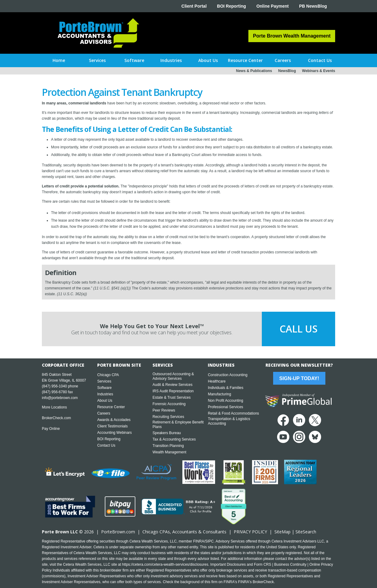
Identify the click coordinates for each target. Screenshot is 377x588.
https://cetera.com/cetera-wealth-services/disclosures (165, 564)
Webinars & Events (319, 71)
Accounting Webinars (114, 433)
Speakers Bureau (167, 433)
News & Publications (254, 71)
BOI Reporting (231, 6)
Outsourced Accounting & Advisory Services (173, 376)
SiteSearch (306, 532)
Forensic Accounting (169, 404)
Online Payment (273, 6)
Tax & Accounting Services (174, 439)
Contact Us (106, 445)
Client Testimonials (112, 426)
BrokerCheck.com (56, 418)
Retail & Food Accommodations (233, 413)
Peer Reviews (164, 410)
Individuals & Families (225, 388)
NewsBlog (287, 71)
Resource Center (111, 407)
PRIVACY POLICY (250, 532)
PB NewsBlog (313, 6)
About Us (105, 401)
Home (59, 60)
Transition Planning (168, 446)
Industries (105, 394)
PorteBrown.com (118, 532)
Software (104, 388)
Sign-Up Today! (299, 378)
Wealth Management (169, 452)
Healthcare (217, 381)
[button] (97, 60)
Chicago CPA (108, 375)
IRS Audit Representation (173, 391)
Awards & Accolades (114, 420)
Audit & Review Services (172, 385)
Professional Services (225, 407)
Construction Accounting (227, 375)
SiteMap (282, 532)
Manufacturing (219, 394)
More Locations (54, 407)
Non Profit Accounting (225, 401)
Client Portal (194, 6)
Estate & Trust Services (172, 397)
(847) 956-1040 (54, 386)
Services (104, 381)
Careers (104, 413)
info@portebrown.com (60, 398)
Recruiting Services (168, 417)
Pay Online (51, 429)
